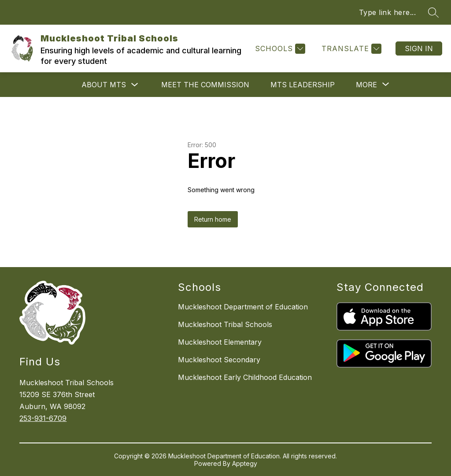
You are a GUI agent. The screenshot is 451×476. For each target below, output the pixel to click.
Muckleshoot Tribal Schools (225, 324)
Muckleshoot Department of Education (243, 307)
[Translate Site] (350, 49)
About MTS (104, 85)
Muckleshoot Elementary (220, 342)
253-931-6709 (43, 418)
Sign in (419, 48)
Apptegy (245, 463)
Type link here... (388, 12)
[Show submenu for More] (366, 85)
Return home (213, 219)
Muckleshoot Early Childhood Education (245, 377)
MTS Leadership (303, 85)
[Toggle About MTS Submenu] (135, 85)
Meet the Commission (205, 85)
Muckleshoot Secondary (219, 360)
